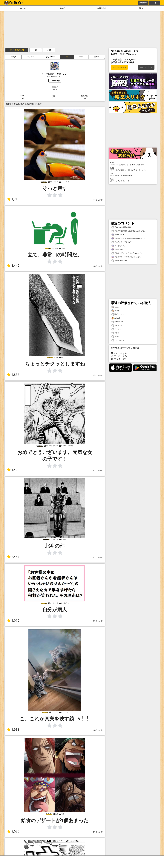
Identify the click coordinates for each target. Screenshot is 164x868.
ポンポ (115, 311)
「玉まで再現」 (119, 246)
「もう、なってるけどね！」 (124, 242)
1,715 (13, 199)
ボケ (36, 50)
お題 (49, 50)
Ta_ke (115, 307)
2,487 (13, 557)
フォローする (119, 356)
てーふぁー (117, 329)
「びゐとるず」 (119, 235)
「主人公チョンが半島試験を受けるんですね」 (130, 238)
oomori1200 (117, 322)
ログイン (154, 3)
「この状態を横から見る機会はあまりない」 (129, 231)
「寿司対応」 (118, 249)
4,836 (13, 375)
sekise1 (116, 318)
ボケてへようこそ (146, 67)
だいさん (116, 337)
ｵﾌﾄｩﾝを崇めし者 (17, 50)
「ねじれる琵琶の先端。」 (123, 227)
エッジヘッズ (118, 340)
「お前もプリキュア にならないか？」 (127, 253)
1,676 (13, 620)
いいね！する (119, 353)
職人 (141, 8)
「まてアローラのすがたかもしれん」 (127, 257)
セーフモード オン (119, 67)
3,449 (13, 266)
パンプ (115, 333)
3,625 (13, 831)
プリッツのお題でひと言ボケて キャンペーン (133, 169)
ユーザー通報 (55, 81)
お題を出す (102, 8)
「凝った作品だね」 (120, 261)
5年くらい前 (98, 200)
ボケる (62, 8)
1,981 (13, 730)
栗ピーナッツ (118, 314)
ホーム (23, 8)
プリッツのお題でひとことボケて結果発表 (133, 164)
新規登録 (143, 3)
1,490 (13, 470)
